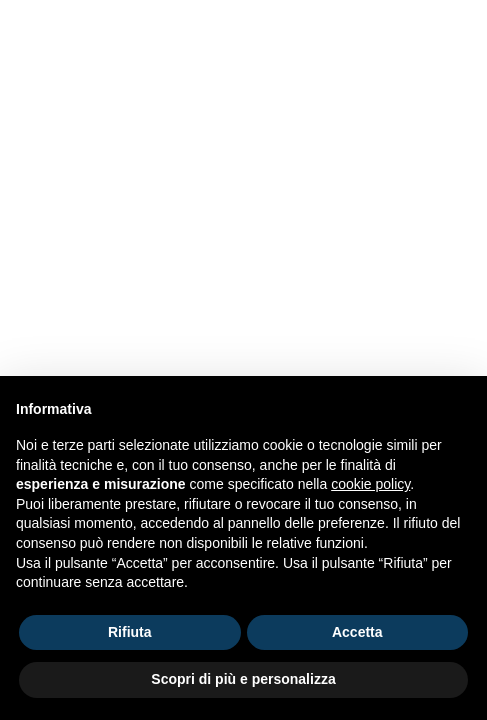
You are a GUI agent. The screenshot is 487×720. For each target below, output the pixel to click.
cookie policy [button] (370, 484)
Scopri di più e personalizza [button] (243, 679)
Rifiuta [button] (130, 632)
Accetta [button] (357, 632)
